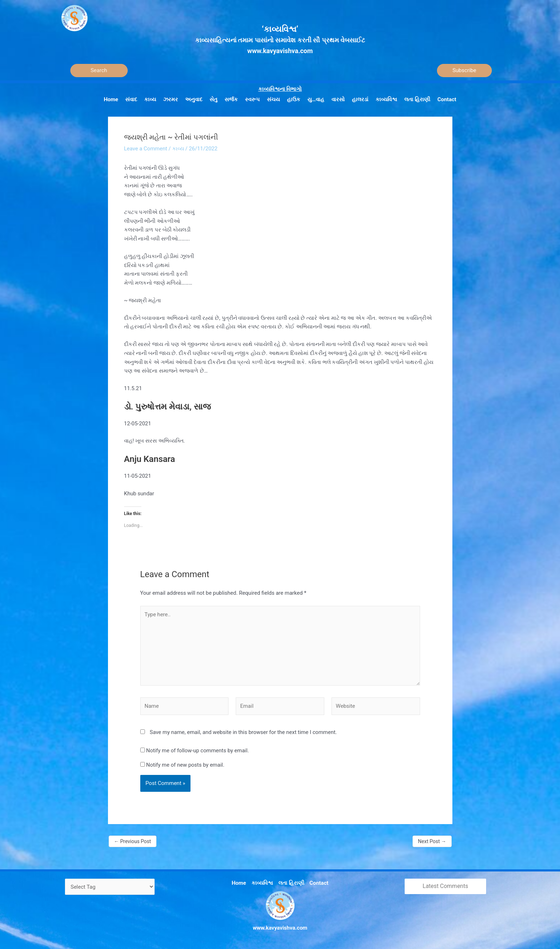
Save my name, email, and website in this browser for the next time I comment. (243, 732)
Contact (319, 883)
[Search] (99, 71)
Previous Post (133, 841)
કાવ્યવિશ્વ (262, 883)
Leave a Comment (146, 149)
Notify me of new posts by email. (185, 765)
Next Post (432, 841)
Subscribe (464, 70)
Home (239, 883)
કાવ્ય (178, 149)
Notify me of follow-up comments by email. (197, 751)
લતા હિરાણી (291, 883)
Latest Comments (445, 886)
